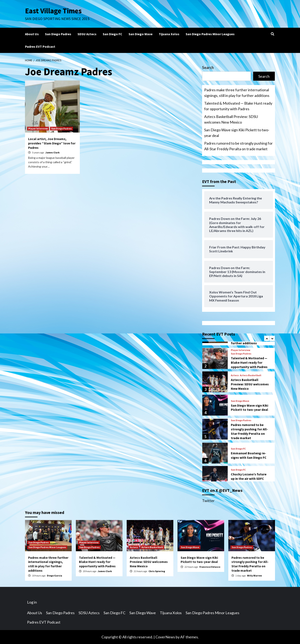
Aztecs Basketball (251, 375)
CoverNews (165, 637)
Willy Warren (254, 576)
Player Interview (38, 128)
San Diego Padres (58, 34)
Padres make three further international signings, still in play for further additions (237, 93)
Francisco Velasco (210, 567)
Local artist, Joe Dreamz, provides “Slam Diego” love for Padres (52, 143)
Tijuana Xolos (169, 34)
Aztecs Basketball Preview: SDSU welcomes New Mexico (231, 119)
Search (208, 68)
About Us (32, 34)
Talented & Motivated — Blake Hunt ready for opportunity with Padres (238, 106)
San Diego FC (112, 34)
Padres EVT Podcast (40, 46)
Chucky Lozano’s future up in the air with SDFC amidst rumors (249, 479)
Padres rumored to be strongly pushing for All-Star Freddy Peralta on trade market (238, 146)
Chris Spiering (157, 571)
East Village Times (53, 11)
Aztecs (235, 375)
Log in (32, 602)
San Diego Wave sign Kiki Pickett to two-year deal (237, 133)
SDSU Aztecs (87, 34)
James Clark (52, 152)
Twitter (208, 501)
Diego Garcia (54, 576)
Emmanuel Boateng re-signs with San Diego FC (249, 455)
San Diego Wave (141, 34)
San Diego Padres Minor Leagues (210, 34)
